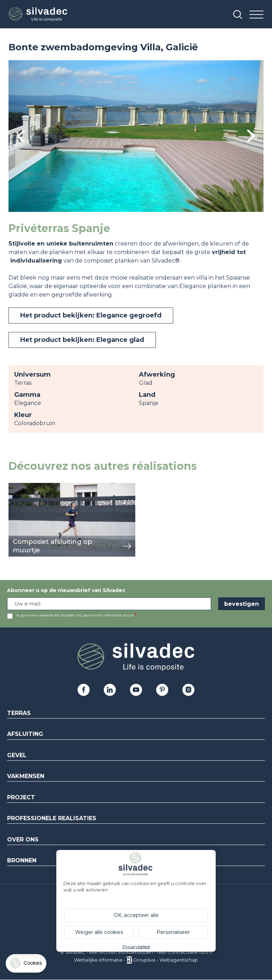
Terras (19, 713)
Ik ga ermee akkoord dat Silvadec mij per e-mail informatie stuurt (75, 615)
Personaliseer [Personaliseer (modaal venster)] (173, 932)
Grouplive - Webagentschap (166, 960)
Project (21, 797)
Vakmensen (26, 776)
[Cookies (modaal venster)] (27, 965)
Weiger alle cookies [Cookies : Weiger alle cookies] (99, 932)
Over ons (23, 840)
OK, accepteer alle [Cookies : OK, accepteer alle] (136, 915)
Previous (21, 136)
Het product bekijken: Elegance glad (82, 340)
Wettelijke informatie (98, 960)
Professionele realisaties (52, 818)
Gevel (17, 755)
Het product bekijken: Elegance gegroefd (91, 315)
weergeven (25, 487)
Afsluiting (25, 734)
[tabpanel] (136, 136)
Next (251, 136)
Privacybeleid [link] (136, 947)
